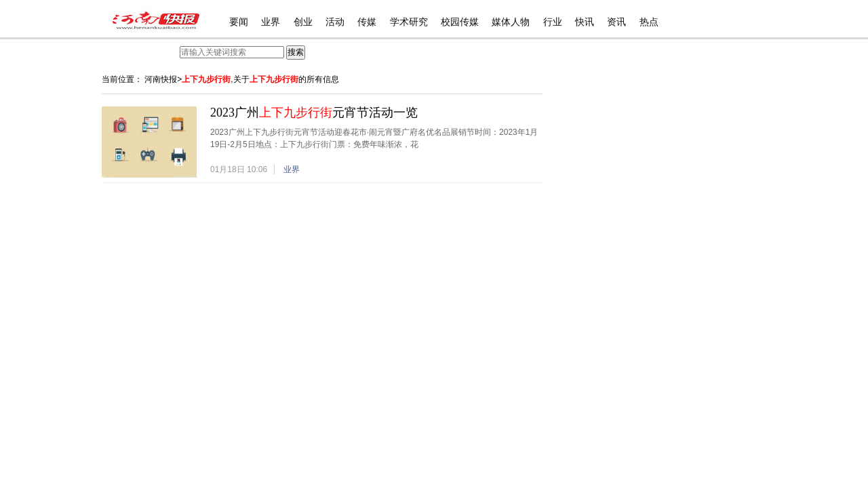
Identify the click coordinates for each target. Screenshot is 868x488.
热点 (649, 22)
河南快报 (161, 79)
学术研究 (409, 22)
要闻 (239, 22)
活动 (335, 22)
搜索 (296, 52)
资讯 (616, 22)
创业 (303, 22)
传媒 (367, 22)
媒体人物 (511, 22)
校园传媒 (460, 22)
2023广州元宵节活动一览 (314, 113)
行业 (553, 22)
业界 (271, 22)
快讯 (585, 22)
